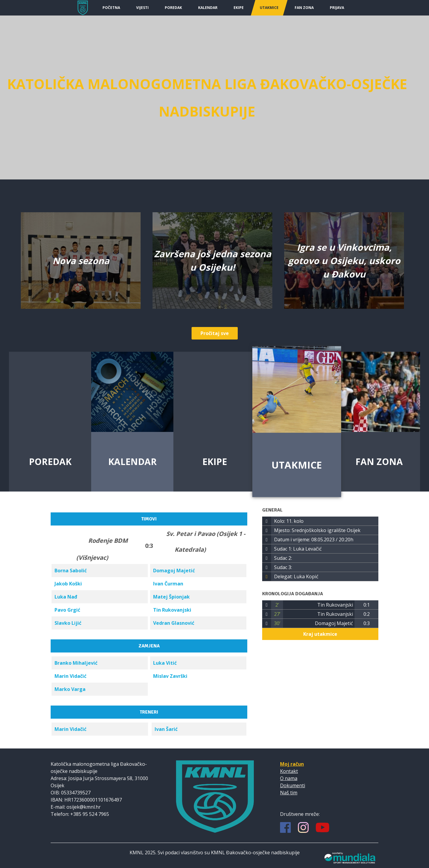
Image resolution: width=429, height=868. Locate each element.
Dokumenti (293, 785)
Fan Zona (304, 8)
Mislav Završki (170, 676)
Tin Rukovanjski (172, 610)
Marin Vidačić (70, 676)
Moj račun (292, 764)
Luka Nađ (66, 597)
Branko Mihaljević (76, 663)
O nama (289, 778)
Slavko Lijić (68, 623)
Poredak (173, 8)
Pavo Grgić (67, 610)
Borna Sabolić (71, 571)
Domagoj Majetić (174, 571)
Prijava (337, 8)
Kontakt (289, 771)
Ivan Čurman (168, 584)
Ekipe (239, 8)
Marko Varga (70, 689)
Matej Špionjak (171, 597)
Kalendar (208, 8)
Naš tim (289, 793)
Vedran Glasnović (174, 623)
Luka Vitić (165, 663)
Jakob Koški (68, 584)
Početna (111, 8)
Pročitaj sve (215, 333)
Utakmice (269, 8)
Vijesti (142, 8)
